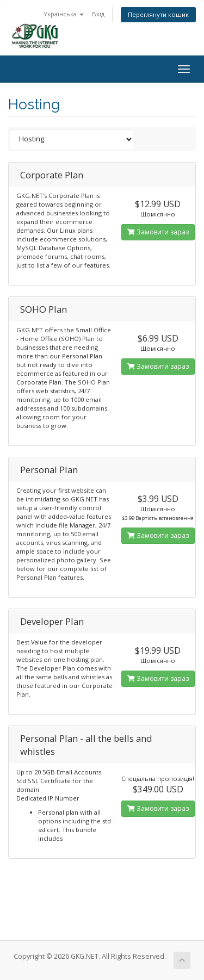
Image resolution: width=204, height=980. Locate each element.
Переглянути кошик (158, 14)
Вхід (98, 14)
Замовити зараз (158, 232)
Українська (64, 14)
